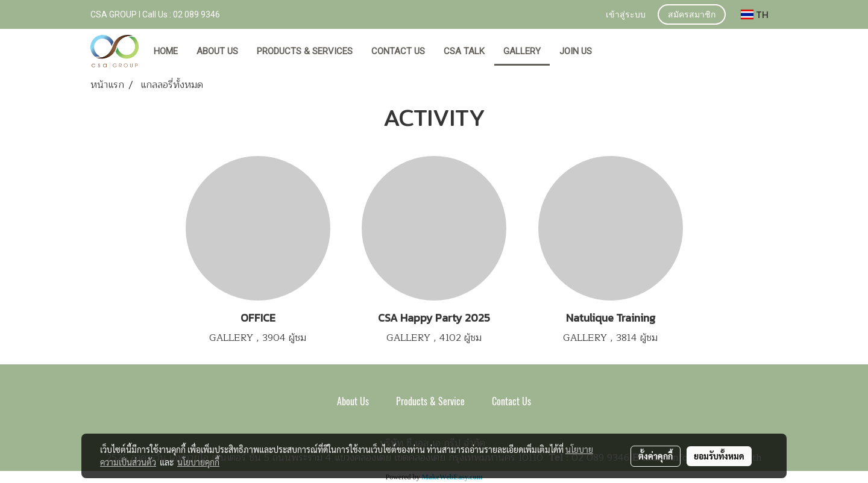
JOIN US (576, 51)
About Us (353, 401)
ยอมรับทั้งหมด (719, 456)
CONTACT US (398, 51)
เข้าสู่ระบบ (626, 15)
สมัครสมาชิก (692, 15)
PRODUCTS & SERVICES (305, 51)
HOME (166, 51)
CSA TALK (464, 51)
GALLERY (522, 51)
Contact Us (511, 401)
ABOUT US (217, 51)
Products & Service (430, 401)
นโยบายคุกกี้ (198, 462)
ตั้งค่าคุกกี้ (656, 456)
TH (755, 14)
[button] (612, 52)
